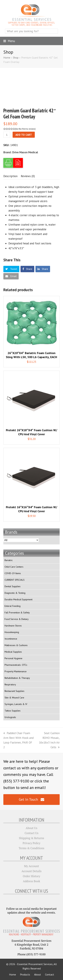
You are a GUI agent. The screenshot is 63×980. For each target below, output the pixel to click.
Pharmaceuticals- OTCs (16, 665)
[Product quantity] (7, 135)
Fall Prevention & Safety (17, 613)
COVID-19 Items (13, 573)
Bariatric (9, 560)
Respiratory (10, 684)
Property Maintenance (16, 671)
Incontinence (11, 639)
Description (10, 176)
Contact (50, 974)
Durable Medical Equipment (18, 599)
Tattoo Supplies (13, 711)
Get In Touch (32, 799)
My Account (32, 866)
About (38, 974)
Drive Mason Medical (25, 152)
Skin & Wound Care (14, 698)
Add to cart (24, 135)
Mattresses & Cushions (16, 645)
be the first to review (25, 129)
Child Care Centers (14, 567)
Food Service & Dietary (17, 619)
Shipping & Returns (32, 838)
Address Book (31, 881)
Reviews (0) (28, 176)
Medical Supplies (13, 652)
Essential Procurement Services (35, 964)
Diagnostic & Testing (15, 593)
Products (25, 974)
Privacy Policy (32, 843)
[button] (9, 41)
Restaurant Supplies (14, 691)
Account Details (32, 871)
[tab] (10, 176)
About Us (32, 828)
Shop (16, 58)
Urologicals (10, 717)
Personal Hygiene (13, 658)
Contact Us (31, 833)
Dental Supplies (13, 586)
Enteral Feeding (13, 606)
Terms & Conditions (31, 848)
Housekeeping (12, 632)
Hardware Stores (13, 626)
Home (7, 58)
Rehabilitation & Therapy (17, 678)
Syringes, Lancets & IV (16, 704)
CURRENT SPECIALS (15, 580)
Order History (32, 876)
